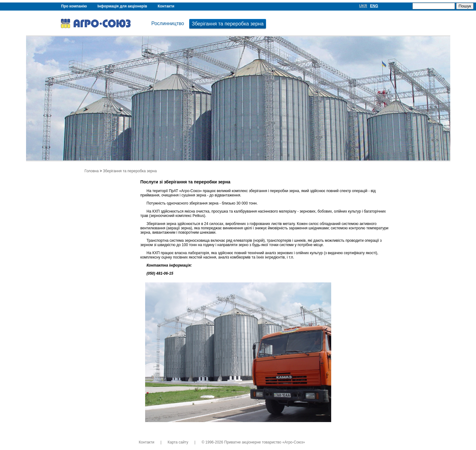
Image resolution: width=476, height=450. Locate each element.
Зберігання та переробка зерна (227, 24)
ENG (374, 6)
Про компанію (74, 6)
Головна (92, 171)
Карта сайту (178, 442)
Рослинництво (168, 23)
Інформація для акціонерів (122, 6)
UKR (363, 6)
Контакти (166, 6)
